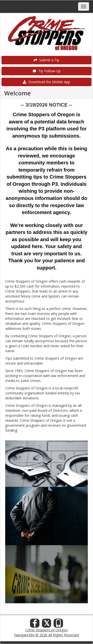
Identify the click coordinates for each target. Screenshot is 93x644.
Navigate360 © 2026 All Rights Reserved (46, 635)
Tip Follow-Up (47, 71)
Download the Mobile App (46, 82)
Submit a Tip (46, 60)
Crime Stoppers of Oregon (46, 630)
